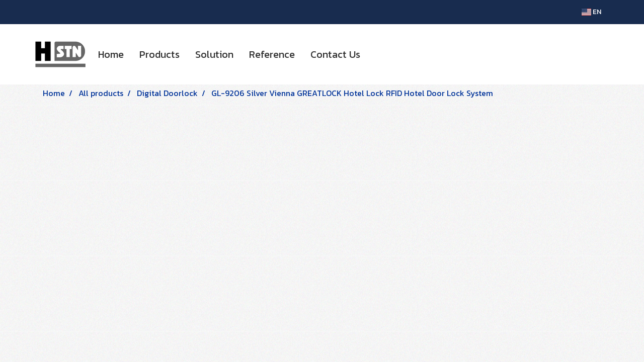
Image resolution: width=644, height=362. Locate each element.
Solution (214, 54)
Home (111, 54)
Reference (272, 54)
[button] (377, 54)
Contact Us (335, 54)
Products (159, 54)
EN (591, 12)
